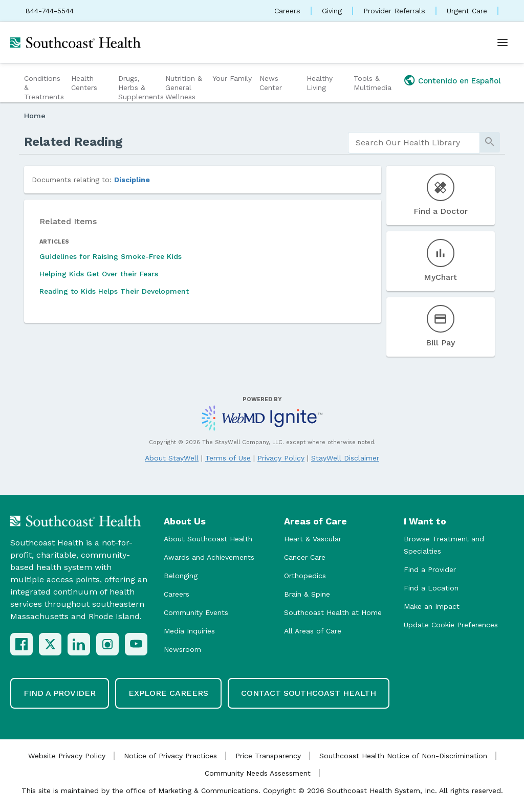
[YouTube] (136, 644)
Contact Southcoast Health (309, 693)
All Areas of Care (313, 631)
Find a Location (431, 588)
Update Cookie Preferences (451, 625)
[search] (414, 143)
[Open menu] (503, 42)
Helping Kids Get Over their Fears (99, 274)
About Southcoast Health (208, 539)
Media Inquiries (189, 631)
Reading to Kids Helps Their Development (114, 291)
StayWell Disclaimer (345, 458)
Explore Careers (168, 693)
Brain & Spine (307, 594)
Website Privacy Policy (67, 756)
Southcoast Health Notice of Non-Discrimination (403, 756)
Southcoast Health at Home (333, 612)
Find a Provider (430, 569)
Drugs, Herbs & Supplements (140, 87)
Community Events (196, 612)
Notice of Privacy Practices (170, 756)
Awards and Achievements (209, 557)
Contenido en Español (460, 81)
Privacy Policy (281, 458)
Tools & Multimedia (373, 83)
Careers (287, 11)
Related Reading (73, 142)
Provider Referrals (394, 11)
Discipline (132, 180)
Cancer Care (305, 557)
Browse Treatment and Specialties (444, 545)
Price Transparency (268, 756)
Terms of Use (228, 458)
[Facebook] (21, 644)
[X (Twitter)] (50, 644)
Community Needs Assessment (258, 773)
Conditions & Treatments (44, 87)
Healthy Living (320, 83)
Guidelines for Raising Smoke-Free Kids (111, 256)
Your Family (232, 78)
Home (35, 116)
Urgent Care (467, 11)
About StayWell (172, 458)
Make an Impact (432, 606)
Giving (332, 11)
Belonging (181, 576)
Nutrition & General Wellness (184, 87)
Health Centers (84, 83)
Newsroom (182, 649)
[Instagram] (107, 644)
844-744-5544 (50, 11)
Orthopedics (305, 576)
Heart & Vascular (313, 539)
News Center (271, 83)
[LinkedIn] (79, 644)
